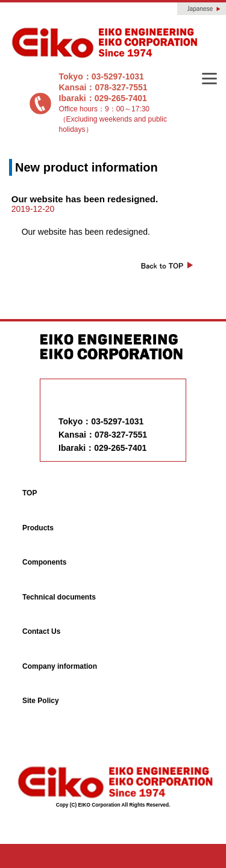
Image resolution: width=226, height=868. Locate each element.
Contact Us (41, 631)
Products (38, 528)
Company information (60, 666)
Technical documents (59, 597)
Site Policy (41, 701)
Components (44, 562)
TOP (30, 493)
